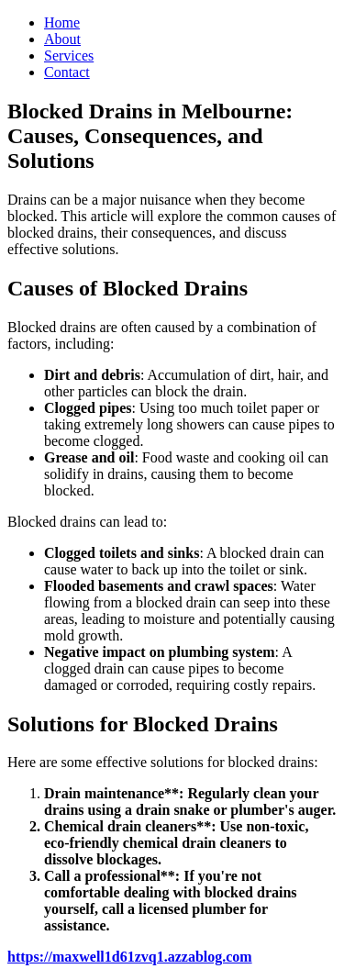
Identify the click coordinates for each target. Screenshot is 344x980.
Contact (67, 72)
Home (62, 22)
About (62, 39)
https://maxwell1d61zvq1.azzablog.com (130, 957)
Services (69, 56)
